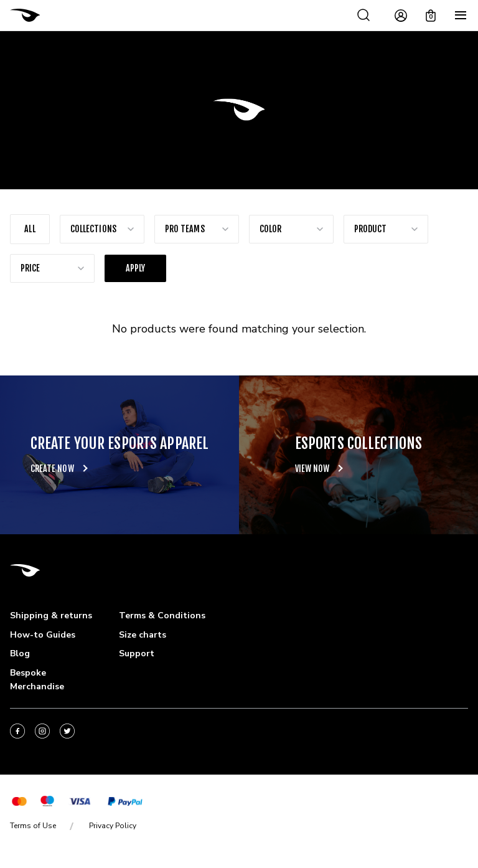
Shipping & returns (51, 616)
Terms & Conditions (162, 616)
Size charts (143, 635)
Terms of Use (33, 826)
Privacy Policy (113, 826)
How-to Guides (43, 635)
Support (137, 653)
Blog (20, 653)
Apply (135, 268)
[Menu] (461, 16)
